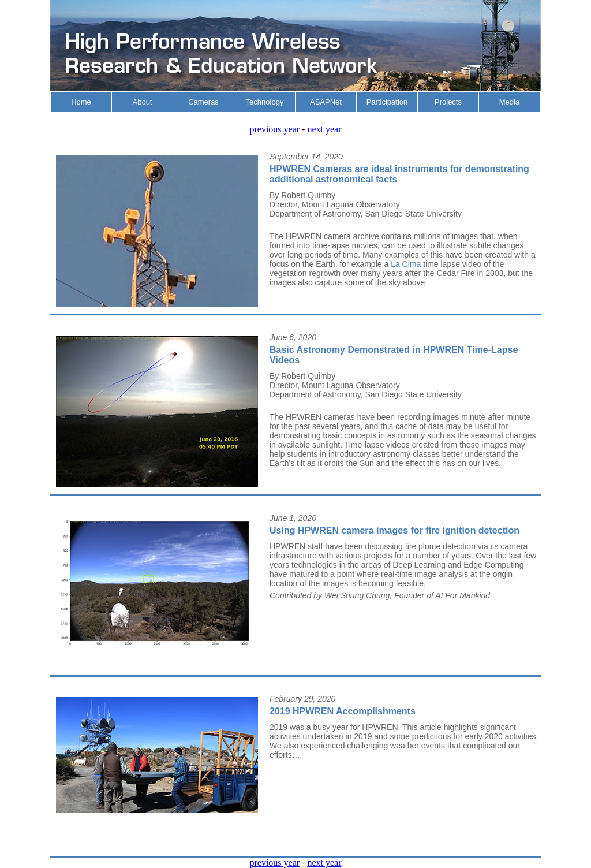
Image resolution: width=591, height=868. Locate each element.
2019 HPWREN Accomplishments (343, 711)
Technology (265, 102)
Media (509, 102)
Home (81, 102)
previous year (274, 129)
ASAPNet (326, 102)
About (143, 102)
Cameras (203, 102)
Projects (448, 102)
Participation (387, 102)
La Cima (407, 264)
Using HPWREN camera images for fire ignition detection (394, 530)
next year (324, 129)
